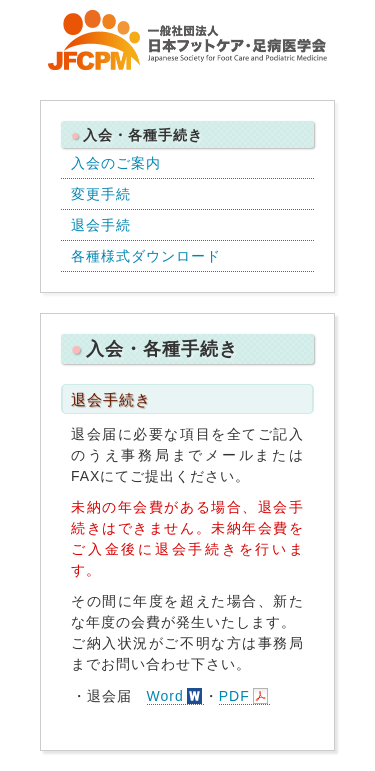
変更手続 (101, 194)
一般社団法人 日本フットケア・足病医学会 (188, 40)
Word (165, 696)
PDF (234, 696)
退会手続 (101, 225)
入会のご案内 (116, 163)
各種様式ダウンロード (146, 256)
